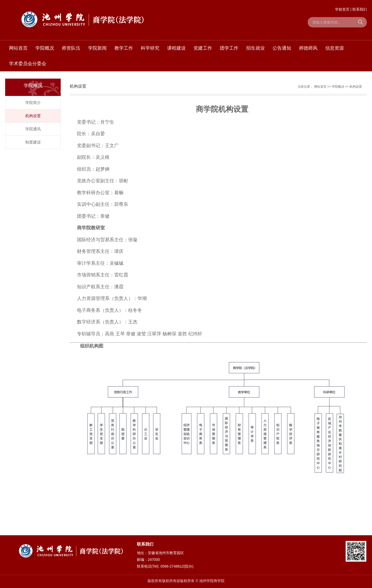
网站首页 (18, 48)
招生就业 (255, 48)
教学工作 (124, 48)
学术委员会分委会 (28, 64)
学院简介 (33, 103)
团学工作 (229, 48)
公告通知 (282, 48)
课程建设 (176, 48)
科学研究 (150, 48)
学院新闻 (97, 48)
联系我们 (360, 9)
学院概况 (45, 48)
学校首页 (342, 9)
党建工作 (203, 48)
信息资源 (335, 48)
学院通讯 (33, 129)
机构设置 (33, 116)
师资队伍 (71, 48)
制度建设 (33, 142)
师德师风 (308, 48)
